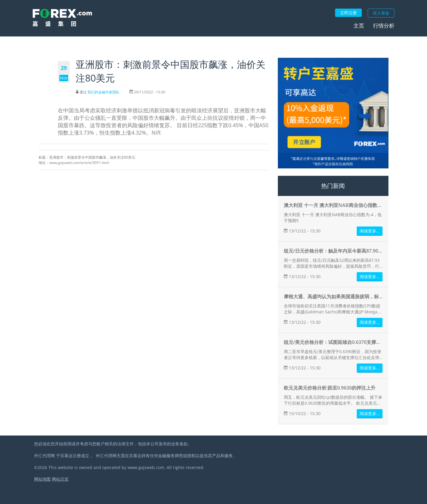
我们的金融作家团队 (103, 92)
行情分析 (384, 25)
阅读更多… (370, 231)
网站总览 (60, 479)
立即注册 (348, 13)
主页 (359, 25)
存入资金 (381, 13)
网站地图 (42, 479)
